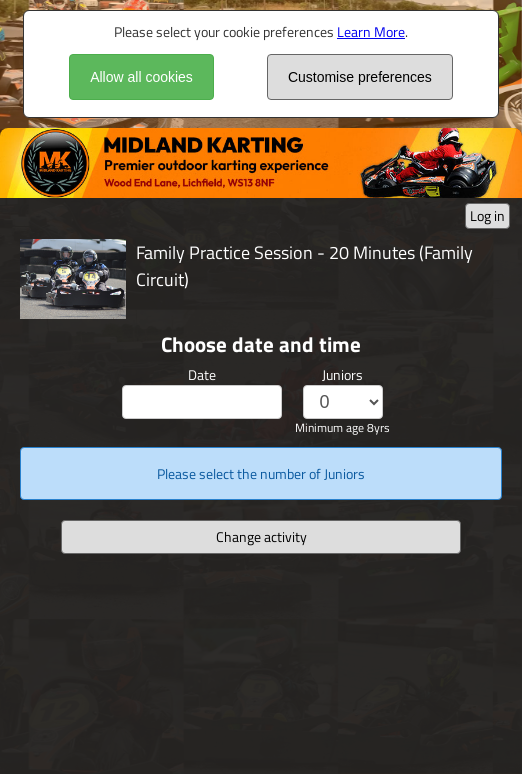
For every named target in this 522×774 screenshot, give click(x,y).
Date (202, 374)
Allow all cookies (141, 77)
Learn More (371, 31)
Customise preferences (360, 77)
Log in (487, 215)
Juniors (342, 374)
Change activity (261, 536)
